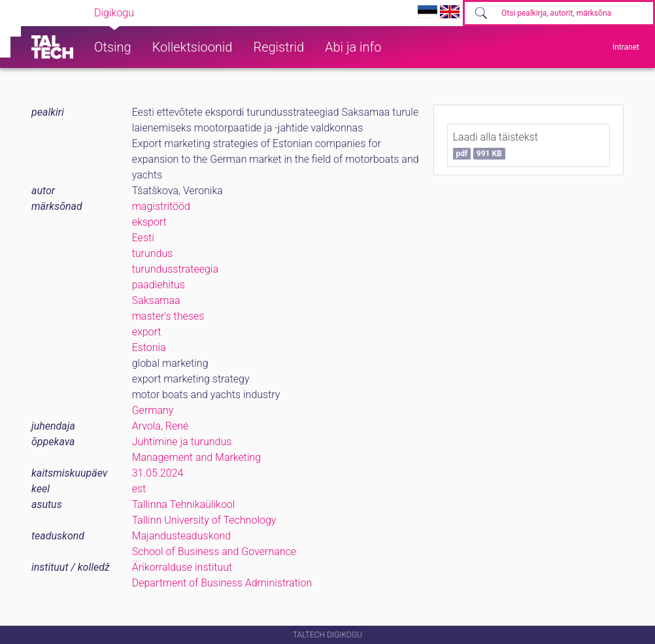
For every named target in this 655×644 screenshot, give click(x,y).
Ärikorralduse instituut (182, 567)
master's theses (168, 316)
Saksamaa (156, 300)
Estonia (149, 347)
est (139, 489)
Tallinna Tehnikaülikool (184, 504)
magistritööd (161, 206)
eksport (149, 222)
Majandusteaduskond (181, 536)
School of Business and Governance (214, 551)
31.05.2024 (158, 473)
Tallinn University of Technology (204, 520)
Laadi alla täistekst (495, 145)
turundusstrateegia (175, 269)
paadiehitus (159, 285)
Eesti (143, 238)
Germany (153, 410)
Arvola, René (160, 426)
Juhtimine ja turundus (182, 442)
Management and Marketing (197, 457)
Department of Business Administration (222, 583)
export (147, 332)
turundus (153, 253)
